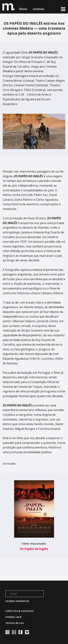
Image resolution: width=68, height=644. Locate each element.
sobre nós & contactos (20, 611)
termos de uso (15, 623)
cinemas (39, 9)
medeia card (13, 617)
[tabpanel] (34, 131)
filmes (23, 9)
